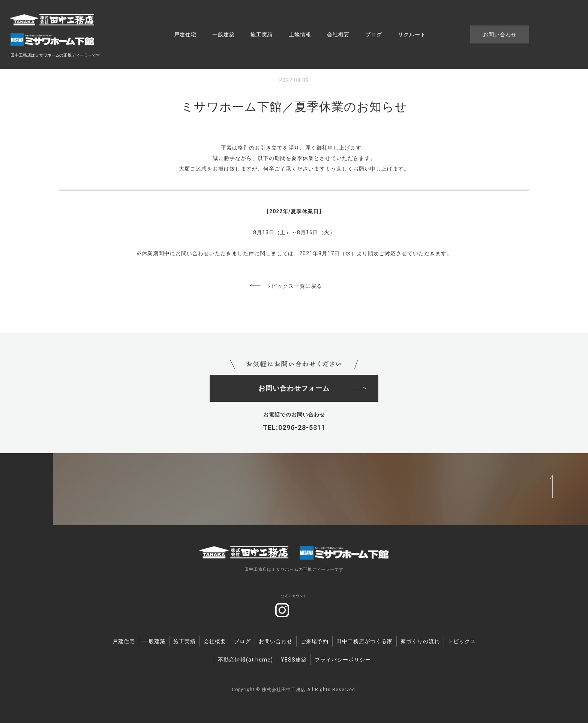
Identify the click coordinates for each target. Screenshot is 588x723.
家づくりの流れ (420, 640)
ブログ (374, 34)
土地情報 (300, 34)
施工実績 (262, 34)
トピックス (462, 640)
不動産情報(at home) (245, 659)
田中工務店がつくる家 (364, 640)
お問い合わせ (500, 34)
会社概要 (338, 34)
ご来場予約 (314, 640)
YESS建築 (294, 659)
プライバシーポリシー (343, 659)
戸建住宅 (185, 34)
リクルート (412, 34)
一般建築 (223, 34)
